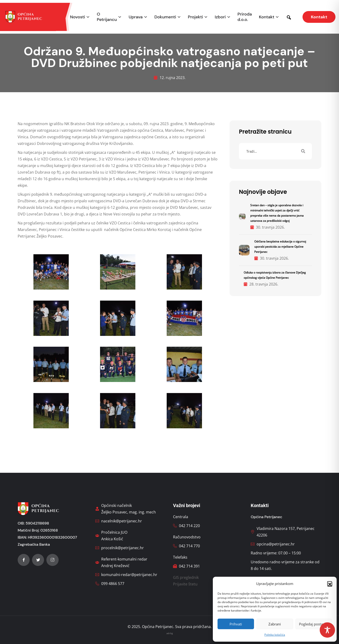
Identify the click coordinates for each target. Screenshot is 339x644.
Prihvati (236, 624)
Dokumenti (165, 17)
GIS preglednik (186, 577)
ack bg (170, 633)
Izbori (220, 17)
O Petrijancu (107, 17)
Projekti (195, 17)
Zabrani (275, 624)
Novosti (78, 17)
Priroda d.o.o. (245, 17)
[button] (330, 584)
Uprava (135, 17)
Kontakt (267, 17)
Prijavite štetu (185, 584)
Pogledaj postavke (314, 624)
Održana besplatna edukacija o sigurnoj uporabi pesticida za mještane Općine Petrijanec (280, 247)
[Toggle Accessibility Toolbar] (327, 630)
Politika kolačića (275, 635)
